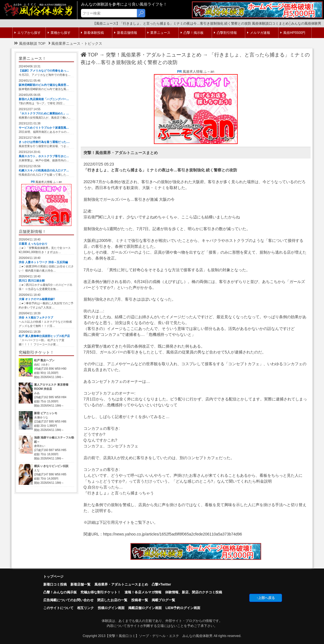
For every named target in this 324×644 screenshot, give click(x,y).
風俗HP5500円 (293, 33)
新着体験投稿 (92, 33)
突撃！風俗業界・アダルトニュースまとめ (154, 55)
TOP (89, 55)
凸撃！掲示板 (192, 33)
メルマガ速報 (259, 33)
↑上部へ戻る (266, 598)
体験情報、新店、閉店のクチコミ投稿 (194, 592)
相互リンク (85, 608)
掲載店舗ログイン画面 (145, 608)
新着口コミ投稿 (55, 584)
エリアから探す (28, 33)
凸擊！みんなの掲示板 (60, 592)
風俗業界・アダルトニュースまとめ (121, 584)
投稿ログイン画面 (111, 608)
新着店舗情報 (126, 33)
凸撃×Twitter (161, 584)
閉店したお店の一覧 (112, 600)
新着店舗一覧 (80, 584)
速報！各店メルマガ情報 (143, 592)
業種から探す (59, 33)
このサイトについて (58, 608)
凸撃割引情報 (225, 33)
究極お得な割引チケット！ (101, 592)
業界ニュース (159, 33)
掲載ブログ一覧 (163, 600)
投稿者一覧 (140, 600)
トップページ (53, 577)
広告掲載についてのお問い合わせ (68, 600)
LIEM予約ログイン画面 (183, 608)
